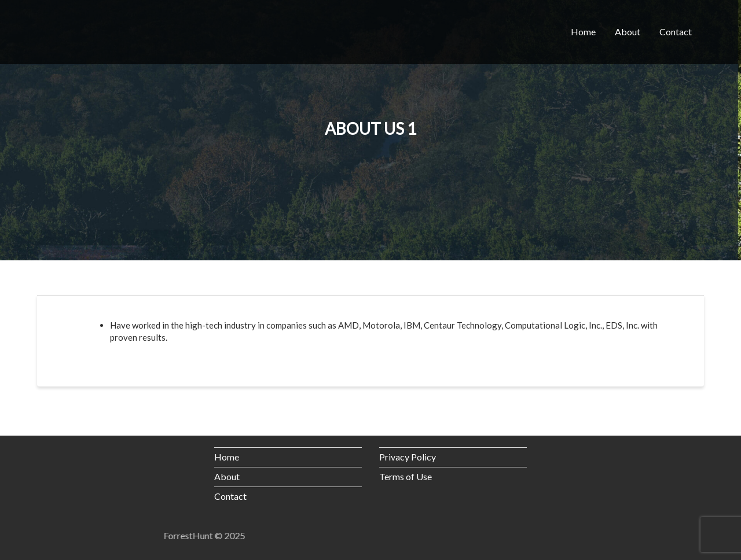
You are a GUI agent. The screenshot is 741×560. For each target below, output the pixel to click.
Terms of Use (406, 476)
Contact (676, 32)
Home (583, 32)
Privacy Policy (408, 457)
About (628, 32)
